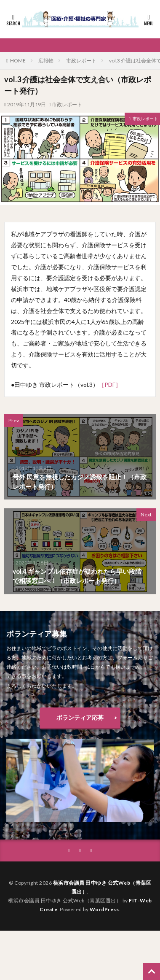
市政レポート (81, 61)
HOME (18, 61)
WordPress (104, 909)
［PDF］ (110, 385)
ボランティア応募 (80, 717)
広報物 (46, 61)
